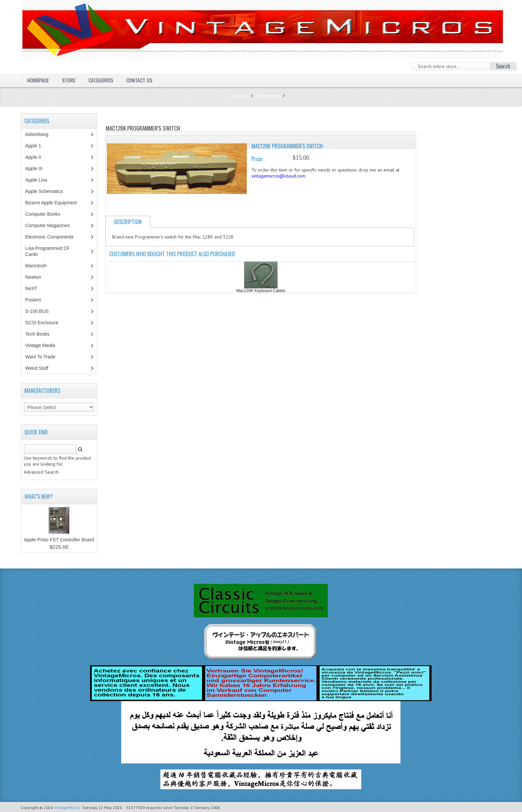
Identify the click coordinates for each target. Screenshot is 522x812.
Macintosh (268, 95)
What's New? (39, 496)
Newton (33, 277)
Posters (36, 300)
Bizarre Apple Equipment (54, 203)
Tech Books (42, 334)
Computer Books (47, 214)
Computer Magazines (52, 225)
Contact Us (139, 80)
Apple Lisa (41, 180)
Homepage (38, 80)
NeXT (31, 288)
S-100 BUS (40, 311)
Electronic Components (53, 237)
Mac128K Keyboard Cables (261, 291)
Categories (101, 80)
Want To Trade (40, 357)
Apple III (37, 168)
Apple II (36, 157)
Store (69, 80)
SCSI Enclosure (45, 323)
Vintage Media (44, 345)
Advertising (40, 134)
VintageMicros (67, 807)
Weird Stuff (40, 368)
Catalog (239, 95)
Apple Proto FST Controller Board (59, 540)
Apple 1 (36, 146)
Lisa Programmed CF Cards (47, 251)
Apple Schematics (47, 191)
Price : (258, 159)
